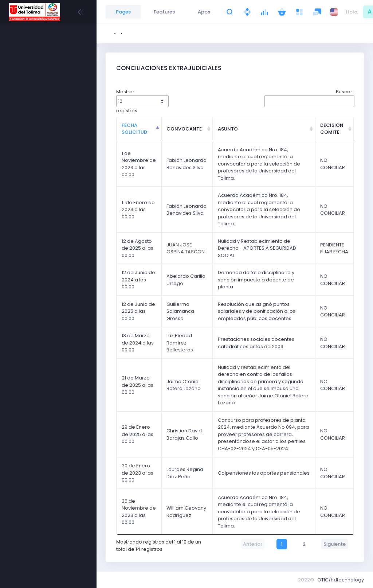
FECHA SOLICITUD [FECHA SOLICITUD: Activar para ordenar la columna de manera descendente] (134, 129)
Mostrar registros (142, 101)
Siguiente (335, 544)
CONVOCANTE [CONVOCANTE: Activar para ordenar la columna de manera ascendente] (184, 129)
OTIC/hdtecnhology (341, 580)
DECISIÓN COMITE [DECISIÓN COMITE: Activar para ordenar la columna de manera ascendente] (332, 129)
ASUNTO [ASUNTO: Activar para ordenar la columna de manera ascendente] (228, 129)
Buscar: (309, 98)
